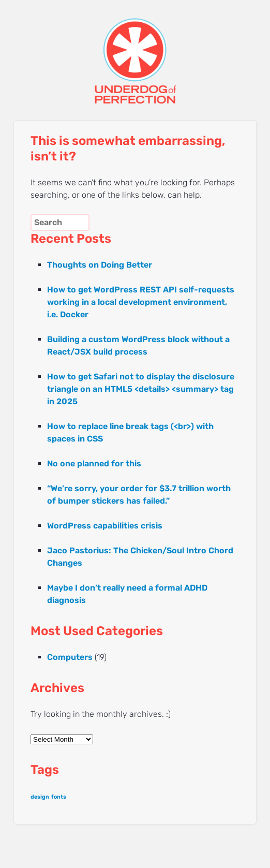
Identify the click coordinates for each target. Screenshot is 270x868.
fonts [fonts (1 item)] (59, 797)
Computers (70, 657)
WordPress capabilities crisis (105, 526)
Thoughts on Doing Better (100, 265)
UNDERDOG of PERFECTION (135, 52)
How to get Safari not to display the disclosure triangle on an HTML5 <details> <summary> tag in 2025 (141, 389)
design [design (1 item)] (40, 797)
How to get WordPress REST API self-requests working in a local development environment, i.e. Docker (141, 302)
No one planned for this (94, 464)
